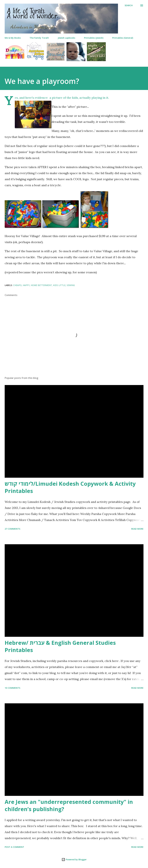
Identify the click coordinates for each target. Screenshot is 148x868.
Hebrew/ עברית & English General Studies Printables (60, 646)
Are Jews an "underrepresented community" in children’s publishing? (69, 805)
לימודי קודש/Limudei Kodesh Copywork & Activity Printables (70, 487)
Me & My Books (13, 38)
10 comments (12, 688)
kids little (59, 285)
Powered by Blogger (74, 859)
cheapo (17, 285)
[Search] (129, 5)
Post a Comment (14, 847)
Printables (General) (123, 38)
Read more (137, 529)
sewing (71, 285)
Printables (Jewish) (94, 38)
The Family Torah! (39, 38)
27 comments (12, 529)
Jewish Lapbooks (66, 38)
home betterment (41, 285)
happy (26, 285)
